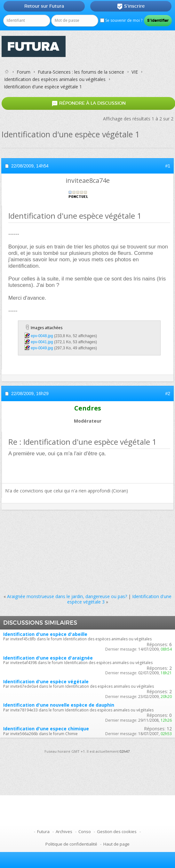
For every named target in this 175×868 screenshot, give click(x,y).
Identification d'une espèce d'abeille (45, 634)
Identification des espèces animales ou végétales (55, 79)
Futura (43, 831)
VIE (135, 72)
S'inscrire (131, 6)
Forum (24, 72)
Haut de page (116, 844)
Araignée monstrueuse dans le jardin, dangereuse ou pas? (67, 596)
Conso (85, 831)
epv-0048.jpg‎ (42, 336)
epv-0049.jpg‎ (42, 348)
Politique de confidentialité (71, 844)
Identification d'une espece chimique (46, 729)
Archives (64, 831)
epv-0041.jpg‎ (42, 342)
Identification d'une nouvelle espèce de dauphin (59, 705)
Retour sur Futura (44, 6)
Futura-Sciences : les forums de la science (81, 72)
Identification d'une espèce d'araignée (48, 658)
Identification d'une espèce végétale (46, 681)
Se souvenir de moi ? (121, 20)
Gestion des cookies (117, 831)
